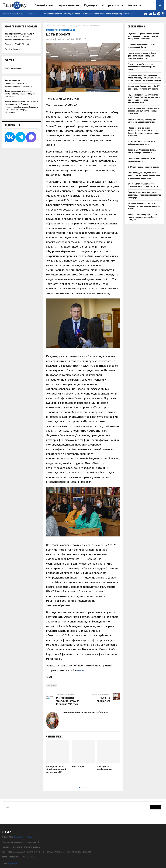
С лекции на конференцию (104, 768)
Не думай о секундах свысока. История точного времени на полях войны (144, 206)
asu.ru (81, 670)
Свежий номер (45, 5)
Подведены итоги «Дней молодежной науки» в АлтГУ (56, 769)
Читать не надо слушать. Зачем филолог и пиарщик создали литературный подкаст (142, 56)
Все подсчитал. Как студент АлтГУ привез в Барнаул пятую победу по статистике (143, 111)
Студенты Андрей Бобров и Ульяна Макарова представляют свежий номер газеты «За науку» (143, 36)
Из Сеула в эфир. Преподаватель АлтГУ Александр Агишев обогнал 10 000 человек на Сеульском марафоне (145, 78)
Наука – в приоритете (103, 700)
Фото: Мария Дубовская (94, 713)
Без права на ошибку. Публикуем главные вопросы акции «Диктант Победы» (143, 217)
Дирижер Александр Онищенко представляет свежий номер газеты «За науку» (144, 195)
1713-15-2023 (52, 685)
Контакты (134, 5)
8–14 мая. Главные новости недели (144, 167)
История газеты (112, 5)
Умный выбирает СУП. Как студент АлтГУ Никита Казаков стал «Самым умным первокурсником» (87, 14)
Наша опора (78, 767)
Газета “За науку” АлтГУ (24, 837)
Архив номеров (69, 5)
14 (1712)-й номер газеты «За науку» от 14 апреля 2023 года (68, 701)
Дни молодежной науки (60, 30)
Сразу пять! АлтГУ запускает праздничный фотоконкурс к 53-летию (142, 67)
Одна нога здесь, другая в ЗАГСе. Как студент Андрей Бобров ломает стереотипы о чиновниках (144, 175)
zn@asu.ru (15, 49)
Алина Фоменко (56, 39)
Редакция (91, 5)
